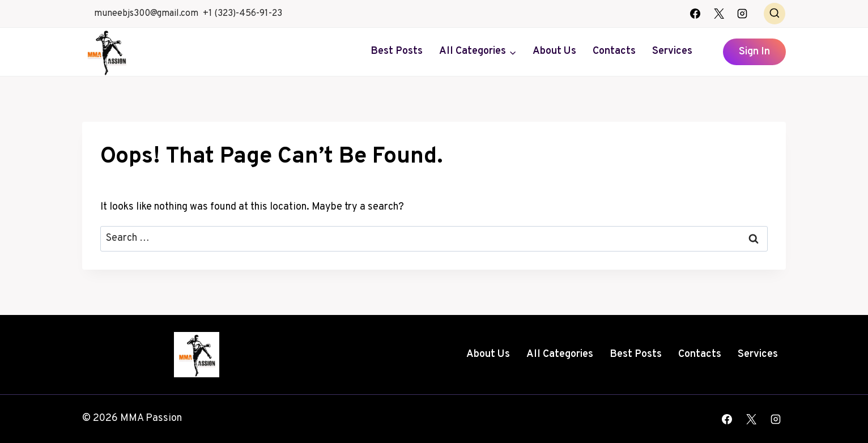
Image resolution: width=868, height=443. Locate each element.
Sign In (754, 52)
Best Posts (397, 51)
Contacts (614, 51)
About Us (554, 51)
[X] (719, 14)
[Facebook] (695, 14)
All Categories (560, 354)
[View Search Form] (775, 14)
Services (672, 51)
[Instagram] (742, 14)
